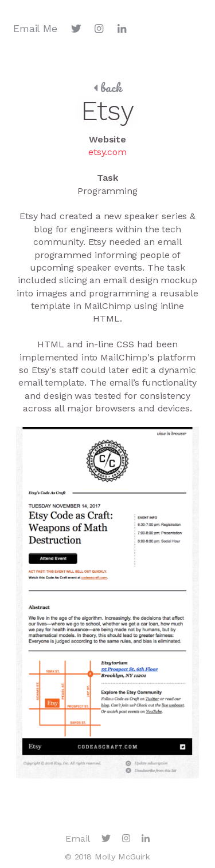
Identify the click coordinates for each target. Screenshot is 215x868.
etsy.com (107, 152)
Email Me (35, 29)
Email (78, 839)
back (107, 88)
